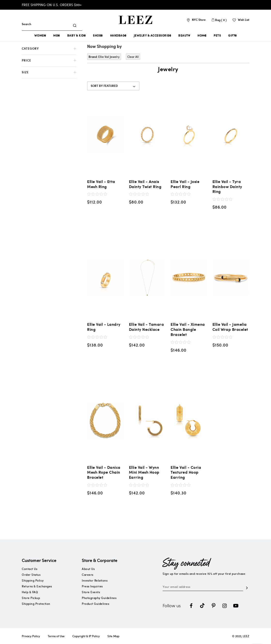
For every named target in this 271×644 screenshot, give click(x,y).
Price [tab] (26, 60)
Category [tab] (30, 49)
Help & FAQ (30, 592)
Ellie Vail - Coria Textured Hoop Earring (186, 472)
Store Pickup (31, 598)
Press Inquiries (92, 586)
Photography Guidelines (99, 598)
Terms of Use (56, 636)
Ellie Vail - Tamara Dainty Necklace (147, 327)
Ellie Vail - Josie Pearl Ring (185, 184)
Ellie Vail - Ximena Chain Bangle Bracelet (188, 329)
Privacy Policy (31, 636)
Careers (88, 575)
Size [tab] (25, 72)
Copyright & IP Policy (86, 636)
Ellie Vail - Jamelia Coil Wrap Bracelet (230, 327)
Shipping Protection (36, 604)
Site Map (113, 636)
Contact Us (30, 569)
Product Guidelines (95, 604)
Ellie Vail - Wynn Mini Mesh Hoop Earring (144, 472)
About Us (88, 569)
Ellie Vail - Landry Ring (104, 327)
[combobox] (48, 24)
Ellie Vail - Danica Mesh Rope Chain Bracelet (104, 472)
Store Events (91, 592)
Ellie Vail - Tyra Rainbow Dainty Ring (227, 187)
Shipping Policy (33, 580)
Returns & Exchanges (37, 586)
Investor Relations (95, 580)
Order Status (31, 575)
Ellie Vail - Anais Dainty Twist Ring (145, 184)
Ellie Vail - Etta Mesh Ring (101, 184)
